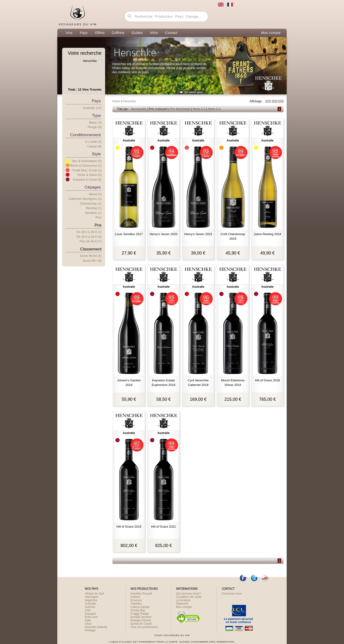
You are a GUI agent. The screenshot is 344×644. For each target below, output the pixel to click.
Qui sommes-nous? (188, 594)
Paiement (182, 604)
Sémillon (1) (93, 213)
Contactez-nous (232, 594)
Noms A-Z (199, 109)
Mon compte (271, 33)
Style (96, 154)
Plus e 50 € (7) (91, 241)
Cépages (93, 187)
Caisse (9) (94, 146)
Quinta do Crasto (141, 624)
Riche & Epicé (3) (89, 175)
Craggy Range (140, 614)
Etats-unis (91, 617)
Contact (171, 33)
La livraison (183, 600)
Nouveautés (139, 109)
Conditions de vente (189, 597)
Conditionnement (85, 135)
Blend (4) (95, 194)
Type (96, 116)
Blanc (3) (95, 122)
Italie (88, 620)
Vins (69, 33)
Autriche (90, 607)
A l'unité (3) (93, 142)
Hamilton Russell (141, 594)
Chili (88, 610)
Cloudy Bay (138, 610)
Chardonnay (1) (91, 203)
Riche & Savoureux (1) (86, 165)
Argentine (91, 600)
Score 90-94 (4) (91, 256)
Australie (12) (92, 108)
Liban (88, 624)
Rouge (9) (95, 127)
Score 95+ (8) (92, 261)
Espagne (90, 614)
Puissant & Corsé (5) (87, 180)
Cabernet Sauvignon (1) (85, 199)
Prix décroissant (180, 109)
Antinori (135, 597)
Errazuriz (136, 600)
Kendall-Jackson (141, 617)
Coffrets (118, 33)
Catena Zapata (140, 607)
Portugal (90, 630)
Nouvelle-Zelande (96, 627)
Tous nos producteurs (144, 627)
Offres (100, 33)
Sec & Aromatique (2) (87, 161)
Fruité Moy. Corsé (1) (87, 170)
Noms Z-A (214, 109)
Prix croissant (158, 109)
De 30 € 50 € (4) (89, 237)
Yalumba (136, 604)
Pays (84, 33)
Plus (99, 217)
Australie (90, 604)
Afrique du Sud (94, 594)
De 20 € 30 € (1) (89, 232)
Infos (154, 33)
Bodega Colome (141, 620)
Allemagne (92, 597)
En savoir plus (193, 92)
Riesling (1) (94, 208)
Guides (137, 33)
